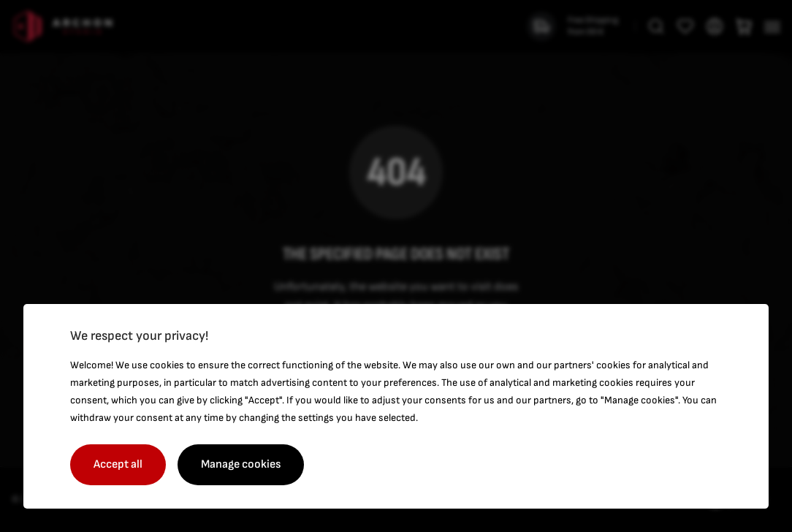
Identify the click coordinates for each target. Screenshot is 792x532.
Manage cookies (241, 464)
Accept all (118, 464)
